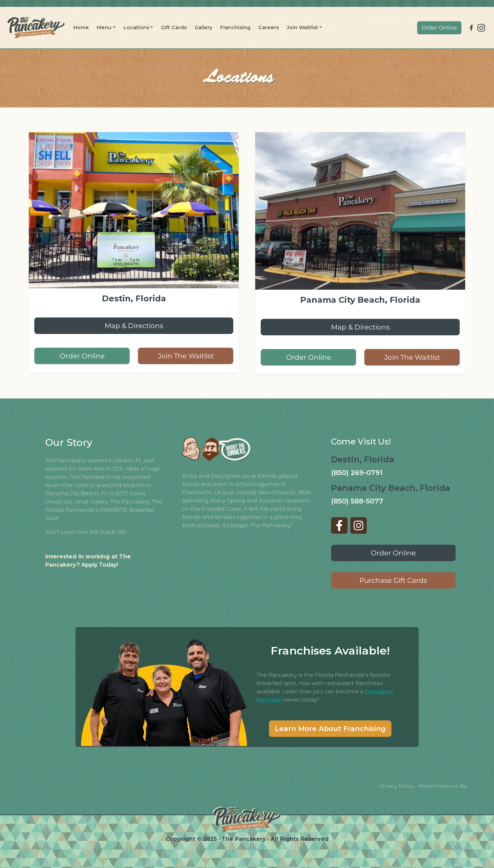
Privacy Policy (396, 786)
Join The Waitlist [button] (186, 356)
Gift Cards (174, 27)
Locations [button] (136, 27)
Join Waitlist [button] (302, 27)
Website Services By (442, 786)
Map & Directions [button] (134, 326)
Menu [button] (104, 27)
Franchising (235, 27)
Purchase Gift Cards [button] (393, 580)
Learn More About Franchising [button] (330, 729)
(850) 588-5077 (357, 501)
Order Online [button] (439, 28)
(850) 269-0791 (357, 473)
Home (81, 27)
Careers (269, 27)
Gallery (203, 27)
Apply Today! (100, 565)
